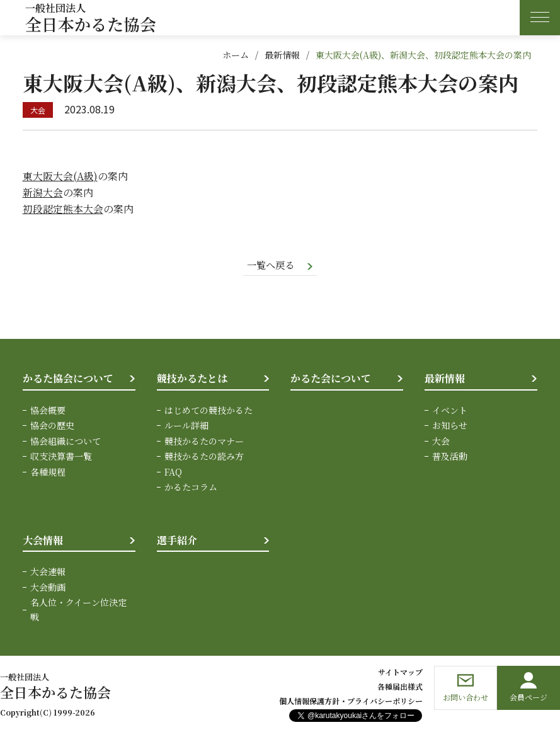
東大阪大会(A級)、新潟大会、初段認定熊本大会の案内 (423, 55)
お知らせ (450, 426)
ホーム (236, 55)
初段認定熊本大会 (63, 209)
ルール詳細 (186, 426)
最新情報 (282, 55)
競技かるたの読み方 (204, 457)
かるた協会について (68, 379)
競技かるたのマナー (204, 442)
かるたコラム (191, 488)
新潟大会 (43, 192)
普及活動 (450, 457)
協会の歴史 (52, 426)
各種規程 (48, 472)
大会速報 (48, 572)
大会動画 (48, 587)
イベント (450, 411)
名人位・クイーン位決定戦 (78, 610)
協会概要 (48, 411)
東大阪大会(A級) (60, 176)
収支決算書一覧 (61, 457)
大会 (441, 442)
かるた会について (331, 379)
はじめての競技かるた (209, 411)
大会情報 (43, 540)
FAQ (173, 472)
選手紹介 (177, 540)
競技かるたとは (192, 379)
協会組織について (66, 442)
